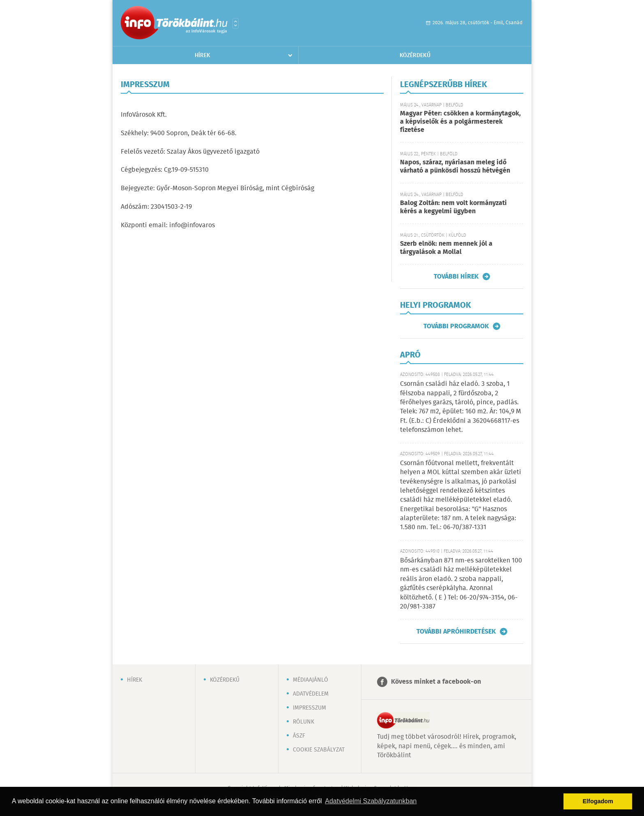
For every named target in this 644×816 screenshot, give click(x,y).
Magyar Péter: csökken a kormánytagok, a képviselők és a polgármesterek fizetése (460, 122)
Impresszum (309, 708)
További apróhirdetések (456, 632)
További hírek (456, 277)
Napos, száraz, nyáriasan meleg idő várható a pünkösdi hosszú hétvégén (455, 167)
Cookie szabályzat (319, 750)
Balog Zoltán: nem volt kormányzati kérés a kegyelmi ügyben (453, 207)
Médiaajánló (310, 680)
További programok (456, 326)
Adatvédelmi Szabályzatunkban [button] (371, 801)
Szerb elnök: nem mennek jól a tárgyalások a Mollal (446, 248)
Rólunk (304, 722)
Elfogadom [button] (598, 801)
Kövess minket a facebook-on (436, 682)
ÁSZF (299, 736)
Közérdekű (415, 55)
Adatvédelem (311, 694)
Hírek (202, 55)
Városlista (236, 23)
